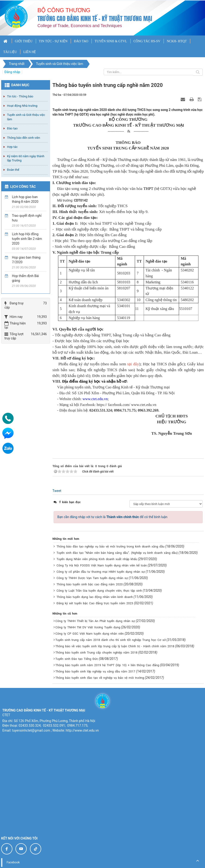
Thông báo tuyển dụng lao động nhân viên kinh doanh (95, 597)
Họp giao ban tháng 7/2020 (26, 260)
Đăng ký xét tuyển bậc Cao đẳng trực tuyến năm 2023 (95, 603)
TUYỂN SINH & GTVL (111, 41)
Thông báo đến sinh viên (24, 138)
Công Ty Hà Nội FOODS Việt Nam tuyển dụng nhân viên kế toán (102, 565)
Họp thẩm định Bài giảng (25, 278)
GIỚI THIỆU (24, 41)
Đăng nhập (12, 72)
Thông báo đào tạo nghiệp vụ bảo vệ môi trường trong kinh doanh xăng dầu (110, 546)
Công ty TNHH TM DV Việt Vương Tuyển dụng (88, 627)
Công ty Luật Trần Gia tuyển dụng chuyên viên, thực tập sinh (99, 591)
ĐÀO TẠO (81, 41)
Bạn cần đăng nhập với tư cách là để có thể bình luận (112, 517)
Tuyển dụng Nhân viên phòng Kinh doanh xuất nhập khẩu (97, 559)
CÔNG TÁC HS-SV (147, 41)
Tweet (57, 491)
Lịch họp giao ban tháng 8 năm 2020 (25, 199)
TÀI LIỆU (10, 52)
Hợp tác (12, 147)
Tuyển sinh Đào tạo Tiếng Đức (77, 659)
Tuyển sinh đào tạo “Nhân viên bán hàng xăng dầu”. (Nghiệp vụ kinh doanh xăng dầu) (117, 553)
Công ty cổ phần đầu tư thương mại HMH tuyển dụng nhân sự (101, 572)
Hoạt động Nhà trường (22, 106)
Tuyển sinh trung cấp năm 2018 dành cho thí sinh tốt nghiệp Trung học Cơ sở (110, 640)
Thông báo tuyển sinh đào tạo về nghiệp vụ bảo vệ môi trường (100, 678)
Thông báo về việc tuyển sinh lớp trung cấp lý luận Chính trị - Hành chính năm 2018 (115, 646)
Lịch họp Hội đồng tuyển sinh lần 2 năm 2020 (27, 239)
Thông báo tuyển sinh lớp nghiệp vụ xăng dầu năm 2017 (95, 671)
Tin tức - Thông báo (20, 96)
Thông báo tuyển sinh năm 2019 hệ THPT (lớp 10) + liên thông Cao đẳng (107, 665)
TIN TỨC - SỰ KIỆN (53, 41)
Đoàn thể (13, 170)
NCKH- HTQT (177, 41)
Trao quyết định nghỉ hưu (27, 218)
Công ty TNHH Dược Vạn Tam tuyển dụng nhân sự (92, 578)
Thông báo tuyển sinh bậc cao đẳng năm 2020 (90, 584)
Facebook (13, 862)
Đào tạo (12, 128)
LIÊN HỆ (30, 52)
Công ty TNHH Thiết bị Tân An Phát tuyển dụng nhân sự (95, 621)
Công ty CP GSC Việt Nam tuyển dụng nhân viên (89, 634)
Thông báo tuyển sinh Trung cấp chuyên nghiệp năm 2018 (96, 653)
